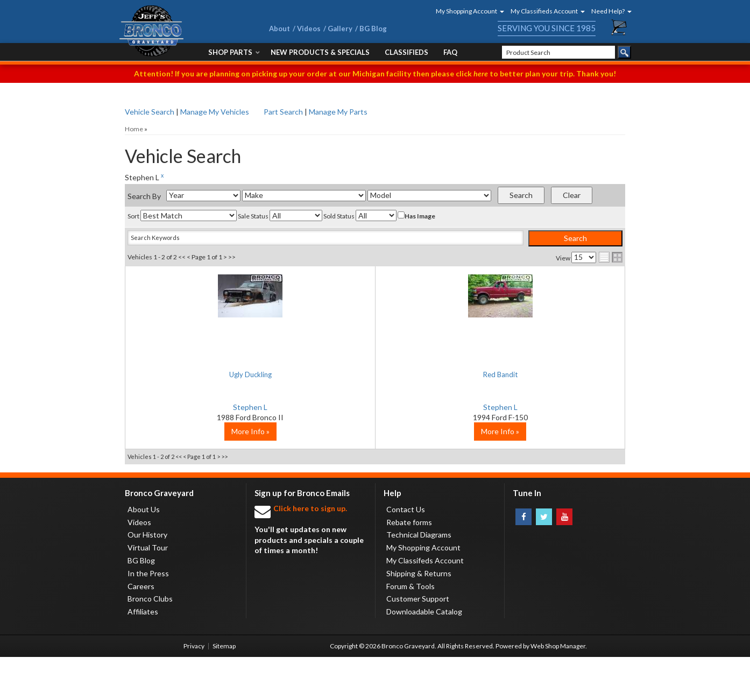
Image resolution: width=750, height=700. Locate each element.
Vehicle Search (150, 112)
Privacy (194, 689)
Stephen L (208, 407)
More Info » (208, 474)
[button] (466, 11)
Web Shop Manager (558, 689)
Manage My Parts (338, 112)
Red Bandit (375, 374)
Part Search (283, 112)
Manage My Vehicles (215, 112)
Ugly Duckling (208, 374)
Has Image (416, 216)
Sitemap (224, 689)
